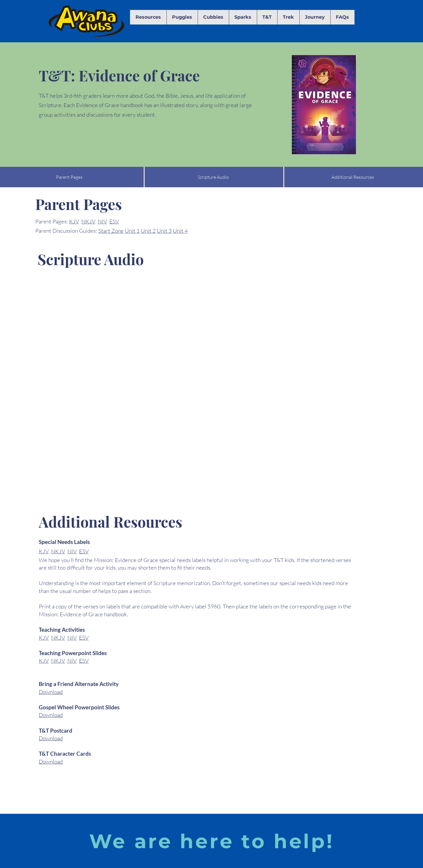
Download (51, 692)
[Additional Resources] (353, 177)
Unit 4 (180, 231)
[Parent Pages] (69, 177)
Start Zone (111, 231)
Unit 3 (164, 231)
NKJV (88, 221)
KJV (74, 221)
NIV (102, 221)
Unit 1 (132, 231)
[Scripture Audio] (213, 177)
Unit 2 (148, 231)
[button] (148, 17)
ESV (114, 221)
